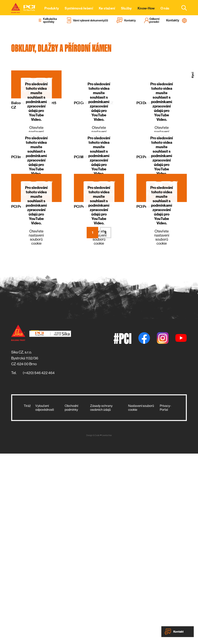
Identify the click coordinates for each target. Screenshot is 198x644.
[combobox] (182, 8)
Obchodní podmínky (71, 408)
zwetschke (107, 435)
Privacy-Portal (165, 408)
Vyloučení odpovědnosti (45, 408)
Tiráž (27, 406)
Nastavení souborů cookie (141, 408)
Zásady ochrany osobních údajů (101, 408)
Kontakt (174, 632)
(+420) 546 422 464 (39, 373)
